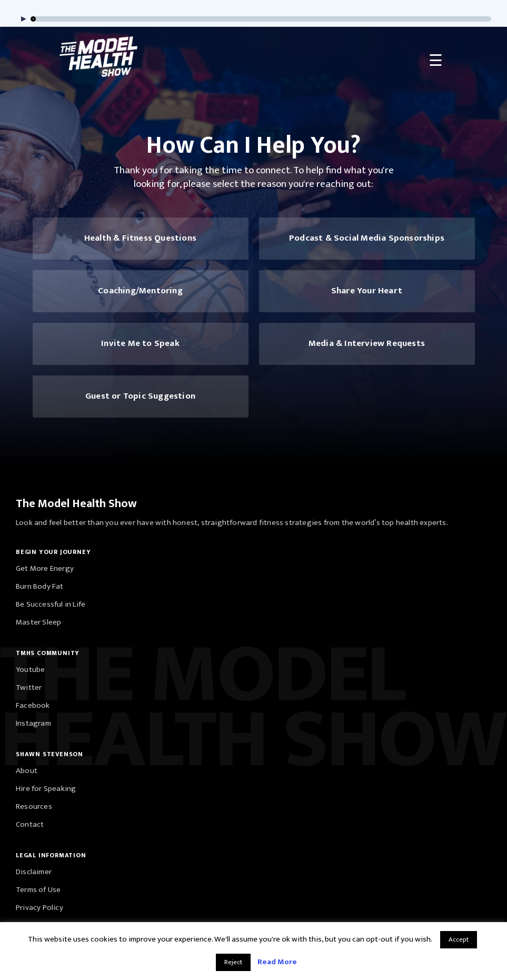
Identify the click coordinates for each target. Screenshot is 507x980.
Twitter (29, 687)
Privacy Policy (39, 908)
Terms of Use (38, 890)
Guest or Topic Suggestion (140, 396)
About (27, 771)
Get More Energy (45, 568)
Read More (277, 962)
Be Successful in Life (51, 604)
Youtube (30, 670)
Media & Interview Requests (367, 343)
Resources (34, 806)
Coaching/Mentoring (140, 291)
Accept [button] (459, 939)
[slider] (262, 19)
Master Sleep (38, 622)
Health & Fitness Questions (140, 238)
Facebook (33, 705)
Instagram (33, 723)
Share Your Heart (367, 291)
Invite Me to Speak (140, 343)
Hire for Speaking (46, 789)
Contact (30, 824)
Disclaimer (34, 872)
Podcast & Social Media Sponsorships (367, 238)
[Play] (21, 19)
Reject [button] (233, 962)
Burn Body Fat (40, 586)
